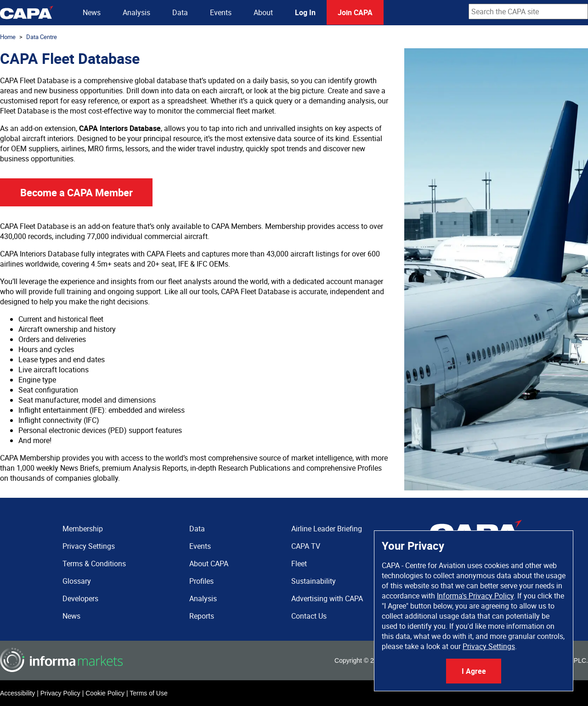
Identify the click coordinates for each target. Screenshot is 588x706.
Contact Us (309, 616)
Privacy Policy (60, 693)
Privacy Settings (489, 646)
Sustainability (314, 581)
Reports (202, 616)
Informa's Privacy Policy (475, 596)
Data (180, 12)
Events (221, 12)
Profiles (201, 581)
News (92, 12)
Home (8, 37)
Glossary (77, 581)
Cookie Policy (105, 693)
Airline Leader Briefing (327, 529)
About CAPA (209, 564)
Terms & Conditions (94, 564)
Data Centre (42, 37)
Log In (305, 12)
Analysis (136, 12)
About (263, 12)
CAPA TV (306, 546)
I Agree (474, 671)
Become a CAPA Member (76, 192)
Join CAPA (355, 12)
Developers (80, 598)
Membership (83, 529)
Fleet (299, 564)
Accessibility (17, 693)
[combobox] (528, 11)
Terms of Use (148, 693)
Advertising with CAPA (327, 598)
